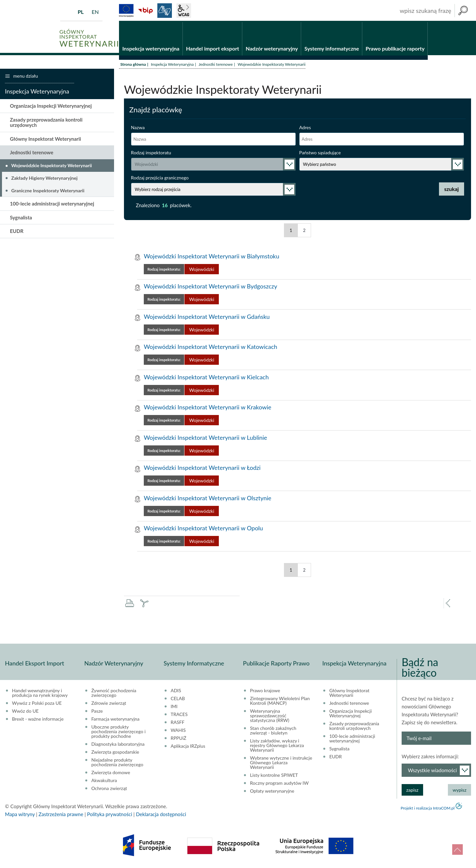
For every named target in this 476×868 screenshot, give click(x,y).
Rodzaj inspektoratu (151, 153)
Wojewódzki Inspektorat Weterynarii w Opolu (203, 529)
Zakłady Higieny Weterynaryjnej (44, 179)
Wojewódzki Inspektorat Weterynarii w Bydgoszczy (211, 287)
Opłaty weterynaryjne (272, 792)
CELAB (178, 699)
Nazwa (138, 128)
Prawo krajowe (265, 692)
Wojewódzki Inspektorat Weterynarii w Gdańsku (207, 318)
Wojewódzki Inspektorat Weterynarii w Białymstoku (212, 257)
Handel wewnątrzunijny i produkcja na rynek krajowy (40, 694)
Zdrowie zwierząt (109, 704)
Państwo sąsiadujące (320, 153)
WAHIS (178, 731)
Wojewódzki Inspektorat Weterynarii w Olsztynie (208, 499)
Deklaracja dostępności (161, 815)
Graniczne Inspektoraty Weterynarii (48, 191)
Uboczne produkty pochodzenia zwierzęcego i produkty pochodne (118, 733)
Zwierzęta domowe (111, 774)
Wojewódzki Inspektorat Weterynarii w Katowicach (211, 348)
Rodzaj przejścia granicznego (160, 179)
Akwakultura (104, 781)
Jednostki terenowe (216, 65)
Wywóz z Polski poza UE (37, 704)
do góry (457, 849)
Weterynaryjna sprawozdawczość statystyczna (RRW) (270, 717)
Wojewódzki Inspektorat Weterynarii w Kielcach (206, 378)
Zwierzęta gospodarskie (115, 753)
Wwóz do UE (25, 712)
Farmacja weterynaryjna (115, 720)
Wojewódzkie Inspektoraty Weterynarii (52, 166)
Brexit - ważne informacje (38, 720)
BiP (145, 11)
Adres (305, 128)
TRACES (179, 715)
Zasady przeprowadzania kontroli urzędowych (46, 123)
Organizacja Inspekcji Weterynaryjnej (51, 107)
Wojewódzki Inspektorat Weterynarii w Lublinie (205, 438)
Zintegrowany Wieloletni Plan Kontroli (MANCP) (280, 702)
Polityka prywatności (109, 815)
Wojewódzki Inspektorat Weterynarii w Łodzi (202, 469)
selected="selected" (213, 165)
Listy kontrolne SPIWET (274, 776)
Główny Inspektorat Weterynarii (45, 140)
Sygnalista (21, 218)
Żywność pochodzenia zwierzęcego (114, 694)
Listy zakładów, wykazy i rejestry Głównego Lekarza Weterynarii (277, 746)
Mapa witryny (20, 815)
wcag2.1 (184, 11)
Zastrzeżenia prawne (61, 815)
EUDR (17, 232)
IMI (174, 707)
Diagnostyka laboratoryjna (118, 745)
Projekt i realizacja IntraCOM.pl (428, 809)
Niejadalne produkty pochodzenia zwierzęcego (117, 763)
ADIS (176, 692)
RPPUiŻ (178, 739)
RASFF (178, 723)
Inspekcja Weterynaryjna (172, 65)
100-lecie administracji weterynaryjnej (52, 205)
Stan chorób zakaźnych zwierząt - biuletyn (273, 732)
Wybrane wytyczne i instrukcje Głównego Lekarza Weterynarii (281, 764)
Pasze (97, 712)
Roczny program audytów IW (279, 784)
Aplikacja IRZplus (188, 747)
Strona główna (133, 65)
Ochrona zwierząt (109, 789)
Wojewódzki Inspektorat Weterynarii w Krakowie (208, 408)
